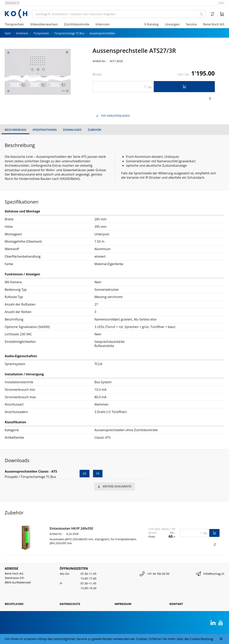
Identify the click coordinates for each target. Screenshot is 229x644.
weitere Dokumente (114, 486)
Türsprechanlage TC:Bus (69, 33)
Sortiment (22, 33)
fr (98, 473)
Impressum (123, 604)
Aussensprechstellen (102, 33)
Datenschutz (70, 604)
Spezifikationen (45, 130)
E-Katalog (151, 24)
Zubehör (94, 130)
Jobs (221, 3)
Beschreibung (15, 130)
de (85, 473)
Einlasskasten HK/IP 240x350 (71, 528)
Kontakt (176, 604)
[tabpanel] (38, 72)
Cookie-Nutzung (201, 639)
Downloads (72, 130)
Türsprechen (41, 33)
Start (8, 33)
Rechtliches (14, 604)
